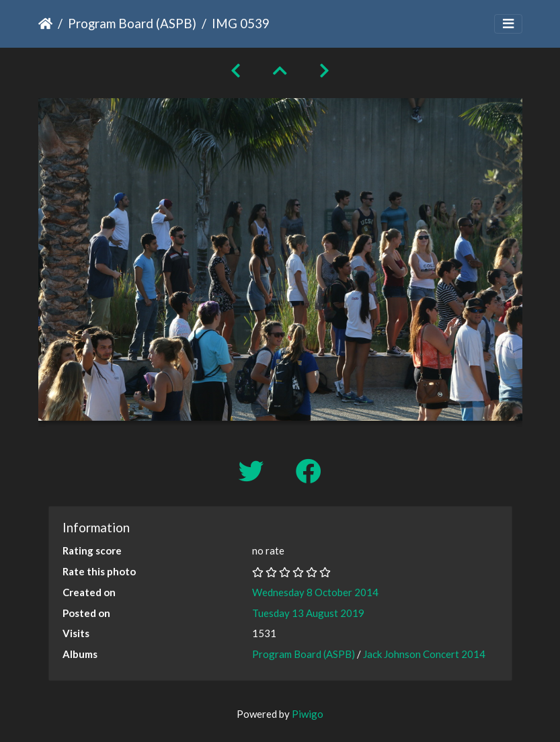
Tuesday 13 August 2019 (308, 613)
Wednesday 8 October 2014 (315, 592)
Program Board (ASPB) (132, 23)
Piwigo (308, 714)
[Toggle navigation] (508, 24)
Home (45, 24)
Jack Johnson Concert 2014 (424, 654)
